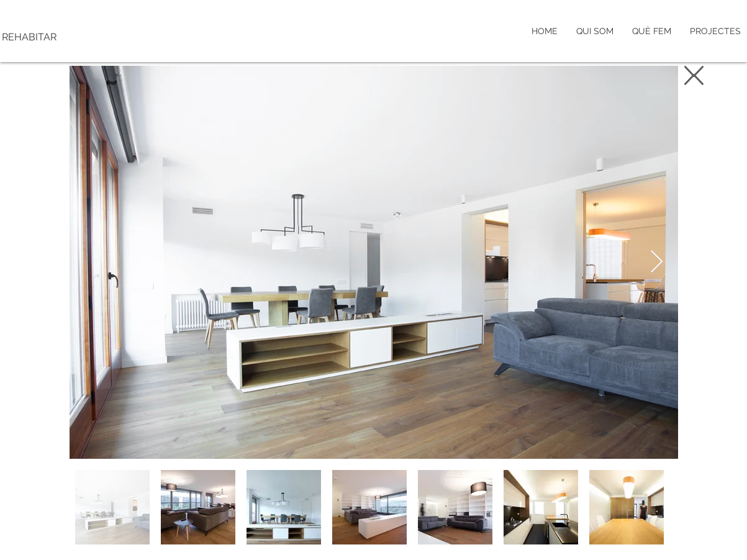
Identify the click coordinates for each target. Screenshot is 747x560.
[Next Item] (657, 262)
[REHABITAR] (83, 37)
